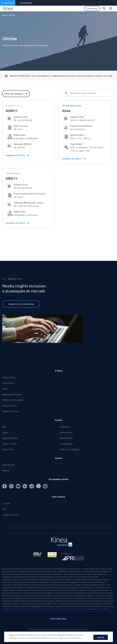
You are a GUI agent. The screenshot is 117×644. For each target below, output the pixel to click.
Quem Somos (9, 377)
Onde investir (92, 8)
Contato (6, 503)
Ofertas (12, 15)
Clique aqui (63, 638)
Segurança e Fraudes (12, 394)
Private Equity (66, 444)
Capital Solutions (10, 438)
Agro (5, 427)
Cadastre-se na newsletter (21, 304)
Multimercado (66, 438)
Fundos (59, 420)
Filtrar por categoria (16, 94)
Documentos (8, 383)
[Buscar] (104, 8)
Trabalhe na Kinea (10, 515)
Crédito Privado (10, 444)
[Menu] (111, 8)
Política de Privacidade (13, 400)
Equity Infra (7, 449)
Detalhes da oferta (18, 155)
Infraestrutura (66, 432)
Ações (5, 432)
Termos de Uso (9, 406)
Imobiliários (65, 427)
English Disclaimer (11, 411)
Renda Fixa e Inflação (69, 449)
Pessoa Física (8, 3)
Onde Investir (8, 465)
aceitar (101, 637)
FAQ (4, 509)
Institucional (26, 3)
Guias (5, 389)
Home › (5, 15)
